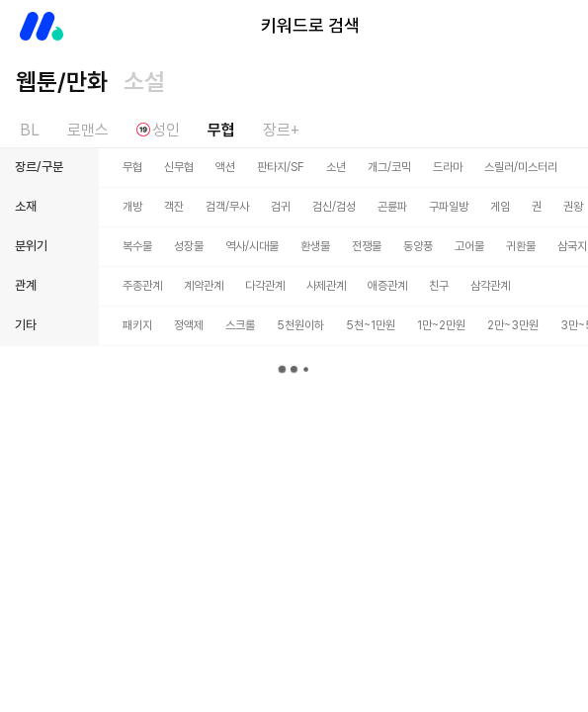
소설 (144, 82)
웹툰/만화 (62, 82)
